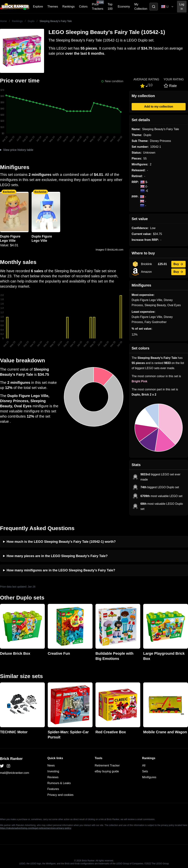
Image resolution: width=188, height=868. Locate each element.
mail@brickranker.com (15, 773)
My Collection (141, 7)
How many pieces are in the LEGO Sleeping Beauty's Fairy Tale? (57, 556)
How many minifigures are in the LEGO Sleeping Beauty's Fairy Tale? (61, 570)
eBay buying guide (107, 771)
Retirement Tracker (107, 765)
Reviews (53, 777)
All (144, 765)
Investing (53, 771)
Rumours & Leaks (59, 783)
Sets (145, 771)
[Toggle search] (154, 7)
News (51, 765)
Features (53, 789)
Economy (124, 7)
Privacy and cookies (60, 795)
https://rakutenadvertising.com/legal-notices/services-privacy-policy (36, 828)
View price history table (18, 150)
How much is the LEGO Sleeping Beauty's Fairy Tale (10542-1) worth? (61, 542)
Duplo (31, 21)
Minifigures (149, 777)
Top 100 (110, 7)
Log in (182, 7)
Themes (53, 7)
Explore (38, 7)
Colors (83, 7)
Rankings (69, 7)
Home (3, 21)
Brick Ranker (11, 759)
